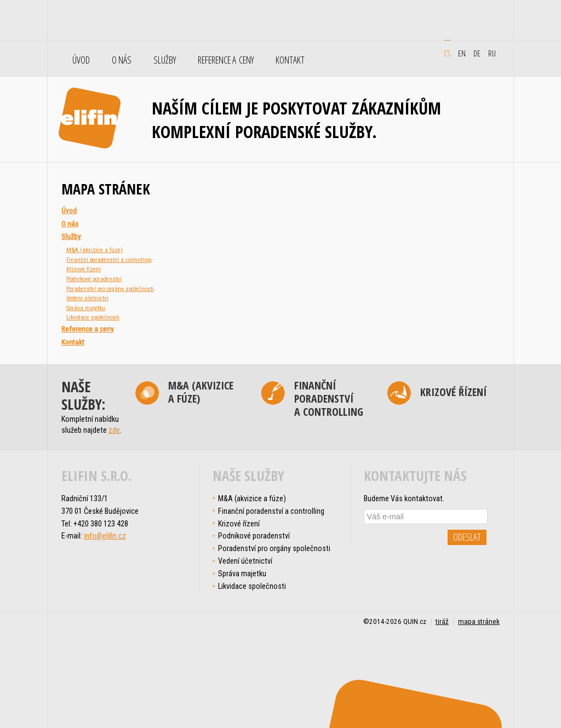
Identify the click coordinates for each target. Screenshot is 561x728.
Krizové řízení (84, 269)
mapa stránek (479, 621)
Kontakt (290, 60)
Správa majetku (86, 308)
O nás (122, 60)
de (477, 53)
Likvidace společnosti (93, 317)
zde (114, 430)
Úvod (81, 60)
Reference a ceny (226, 60)
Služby (165, 60)
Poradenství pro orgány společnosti (110, 289)
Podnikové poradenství (94, 279)
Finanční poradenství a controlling (109, 260)
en (462, 53)
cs (447, 53)
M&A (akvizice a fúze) (95, 250)
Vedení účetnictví (87, 298)
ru (492, 53)
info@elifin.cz (105, 536)
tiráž (442, 621)
